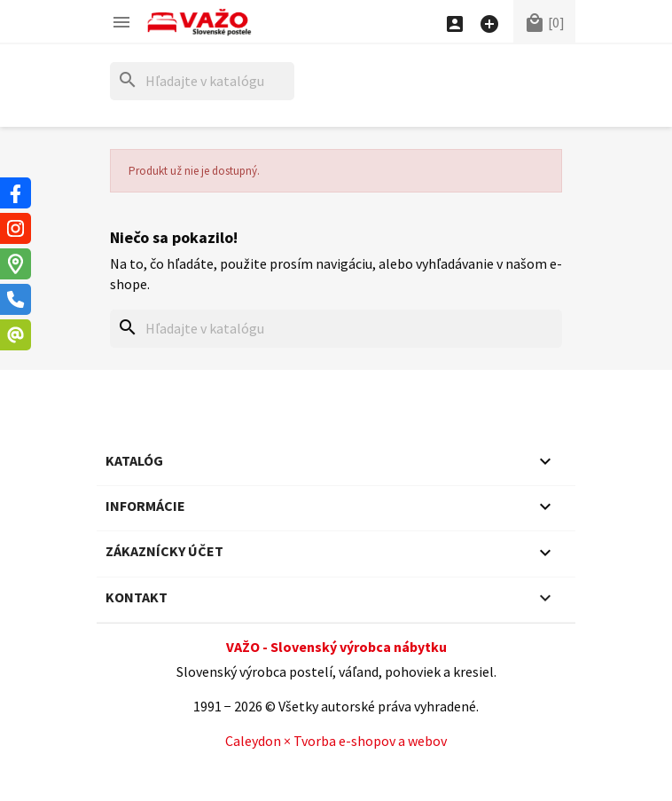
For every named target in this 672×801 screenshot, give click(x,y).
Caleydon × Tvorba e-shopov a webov (336, 741)
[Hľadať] (202, 81)
